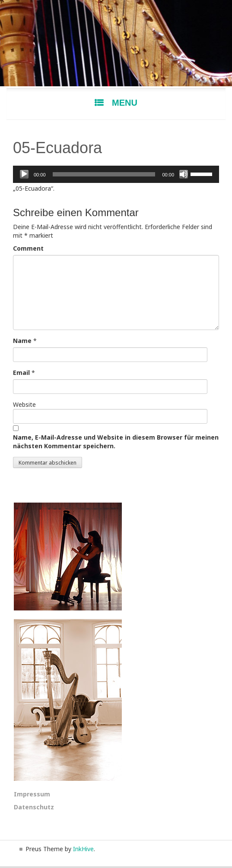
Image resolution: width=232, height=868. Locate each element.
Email (21, 373)
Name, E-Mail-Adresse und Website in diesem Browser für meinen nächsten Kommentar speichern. (116, 442)
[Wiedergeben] (24, 174)
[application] (116, 174)
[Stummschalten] (184, 174)
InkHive (83, 849)
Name (22, 341)
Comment (28, 248)
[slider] (104, 174)
